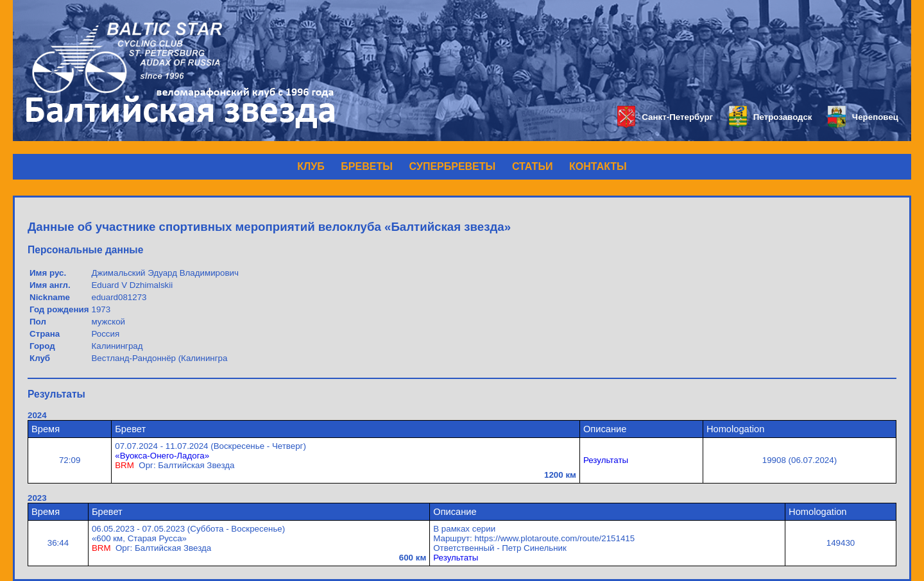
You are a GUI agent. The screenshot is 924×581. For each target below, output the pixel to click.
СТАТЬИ (532, 166)
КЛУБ (311, 166)
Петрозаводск (770, 117)
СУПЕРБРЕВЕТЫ (453, 166)
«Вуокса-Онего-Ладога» (162, 456)
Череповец (863, 117)
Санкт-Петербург (665, 117)
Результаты (606, 460)
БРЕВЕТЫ (367, 166)
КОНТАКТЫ (598, 166)
